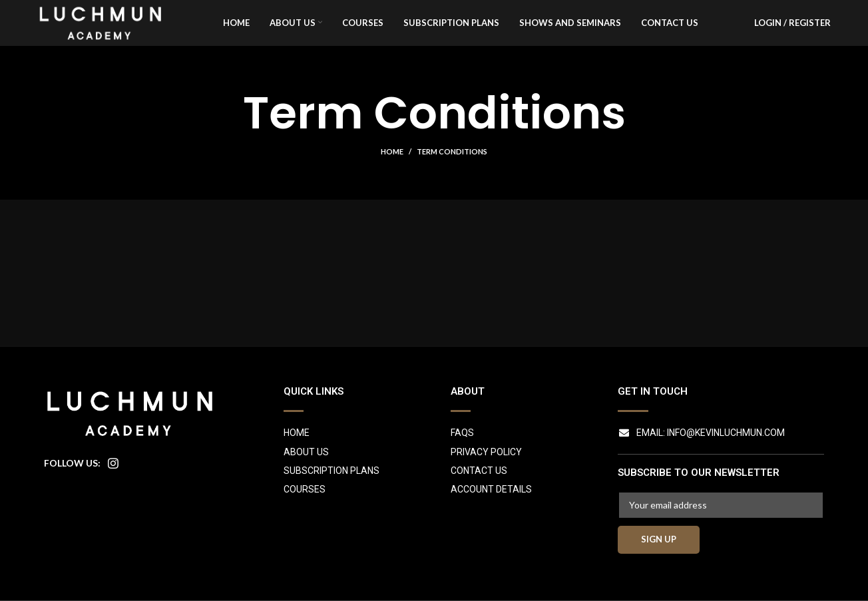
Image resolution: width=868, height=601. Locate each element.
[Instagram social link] (113, 487)
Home (392, 175)
